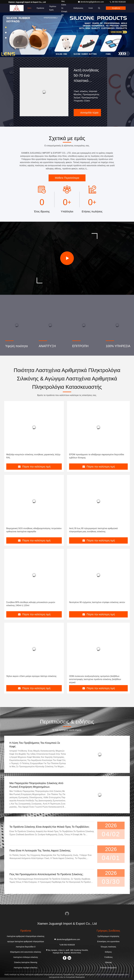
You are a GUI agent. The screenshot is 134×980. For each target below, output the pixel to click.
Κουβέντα (116, 8)
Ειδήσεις (108, 952)
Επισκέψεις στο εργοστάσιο (108, 941)
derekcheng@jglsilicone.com (91, 2)
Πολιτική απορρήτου (108, 968)
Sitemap (108, 962)
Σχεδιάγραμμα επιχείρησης (108, 936)
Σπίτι (29, 8)
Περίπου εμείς (53, 8)
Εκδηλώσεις (78, 8)
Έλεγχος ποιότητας (108, 947)
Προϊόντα (40, 8)
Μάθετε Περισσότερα (67, 178)
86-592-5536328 (118, 2)
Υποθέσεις (108, 957)
